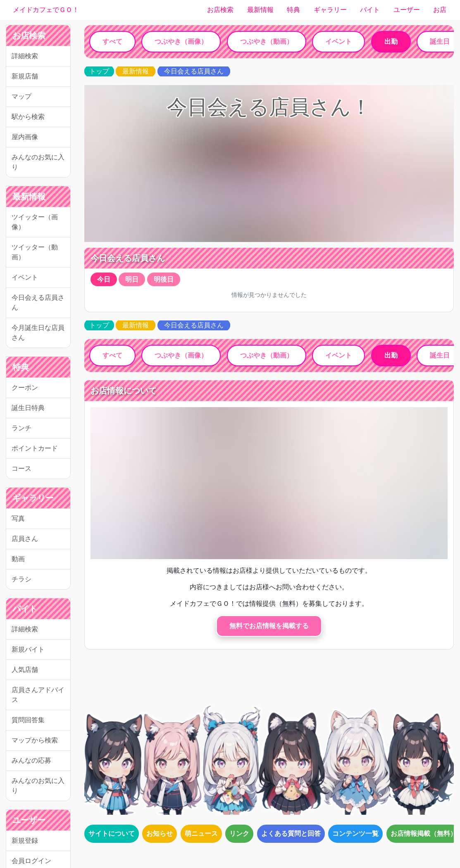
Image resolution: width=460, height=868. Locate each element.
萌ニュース (201, 834)
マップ (21, 96)
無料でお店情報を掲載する (269, 626)
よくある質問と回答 (291, 834)
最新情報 (260, 10)
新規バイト (28, 649)
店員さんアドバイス (38, 695)
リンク (239, 834)
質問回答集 (28, 720)
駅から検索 (28, 117)
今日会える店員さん (38, 302)
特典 (293, 10)
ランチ (21, 428)
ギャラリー (330, 10)
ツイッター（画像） (35, 222)
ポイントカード (35, 448)
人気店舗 (25, 670)
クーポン (25, 388)
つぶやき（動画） (267, 42)
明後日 (164, 279)
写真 (18, 518)
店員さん (25, 539)
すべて (112, 42)
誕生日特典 (28, 408)
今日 (104, 279)
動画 (18, 559)
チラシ (21, 579)
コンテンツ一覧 (355, 834)
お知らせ (160, 834)
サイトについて (112, 834)
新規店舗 (25, 76)
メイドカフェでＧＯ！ (46, 10)
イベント (25, 277)
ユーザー (407, 10)
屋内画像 (25, 137)
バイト (370, 10)
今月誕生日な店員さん (38, 333)
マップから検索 (35, 740)
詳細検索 (25, 56)
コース (21, 468)
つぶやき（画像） (181, 42)
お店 (440, 10)
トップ (99, 71)
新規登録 (25, 841)
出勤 (391, 42)
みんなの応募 (31, 760)
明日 (132, 279)
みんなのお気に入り (38, 162)
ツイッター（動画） (35, 252)
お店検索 (220, 10)
